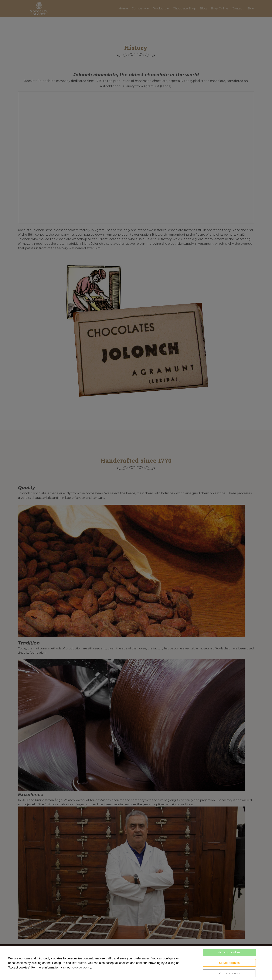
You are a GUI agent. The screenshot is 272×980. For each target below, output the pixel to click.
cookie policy (82, 967)
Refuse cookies (229, 973)
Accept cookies (229, 952)
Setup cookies (229, 963)
